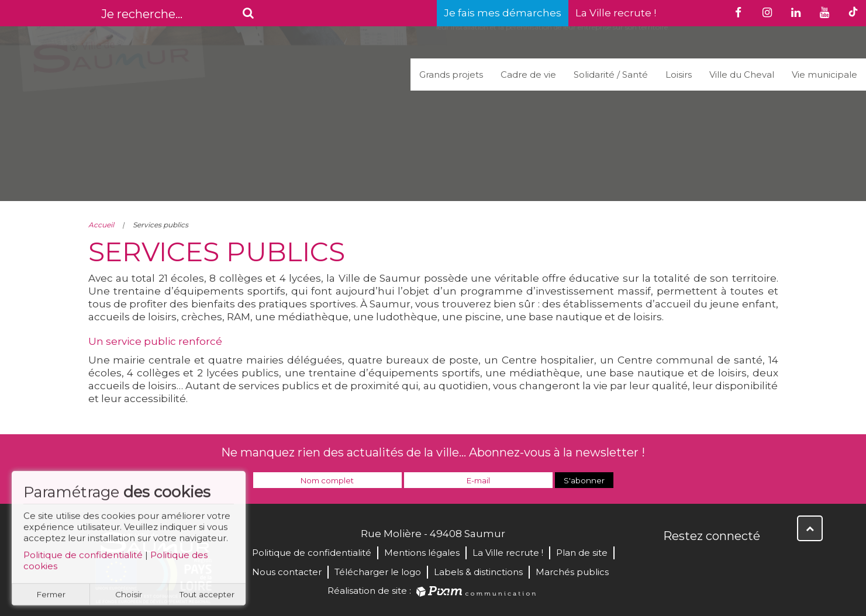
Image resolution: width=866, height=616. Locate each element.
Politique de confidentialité (83, 560)
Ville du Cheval (742, 75)
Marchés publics (572, 572)
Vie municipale (824, 75)
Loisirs (679, 75)
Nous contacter (287, 572)
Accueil (101, 225)
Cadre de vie (528, 75)
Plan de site (582, 553)
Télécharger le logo (378, 572)
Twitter (699, 561)
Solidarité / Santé (611, 75)
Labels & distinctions (478, 572)
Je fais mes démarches (503, 13)
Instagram (750, 561)
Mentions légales (422, 553)
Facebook (673, 561)
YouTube (724, 561)
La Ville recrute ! (616, 13)
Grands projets (451, 75)
